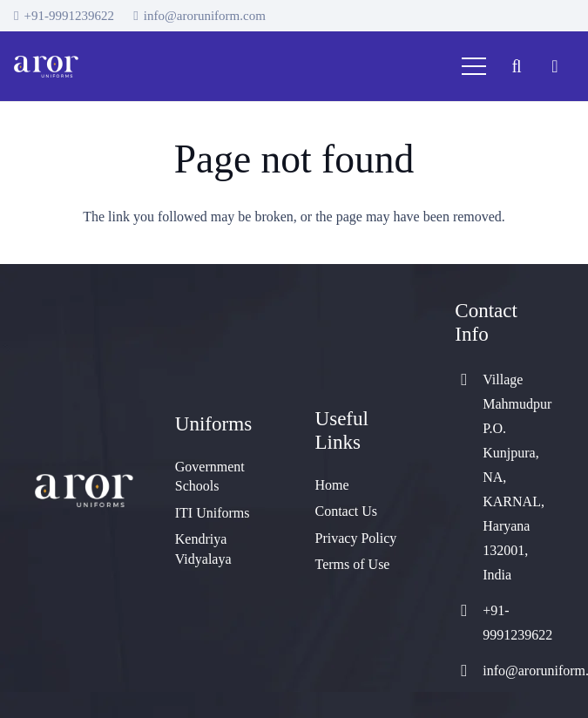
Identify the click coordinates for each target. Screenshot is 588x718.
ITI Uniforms (213, 513)
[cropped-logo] (46, 67)
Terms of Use (353, 564)
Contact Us (347, 511)
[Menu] (474, 66)
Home (332, 485)
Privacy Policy (356, 538)
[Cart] (555, 66)
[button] (517, 67)
